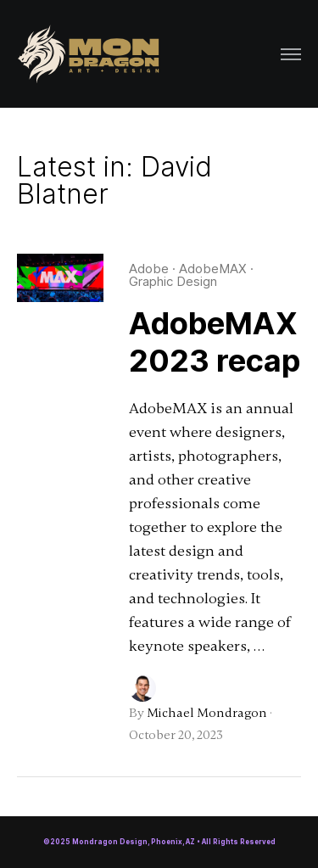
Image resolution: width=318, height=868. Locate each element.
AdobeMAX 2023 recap (215, 342)
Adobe (149, 269)
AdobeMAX (213, 269)
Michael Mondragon (207, 713)
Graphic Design (173, 281)
